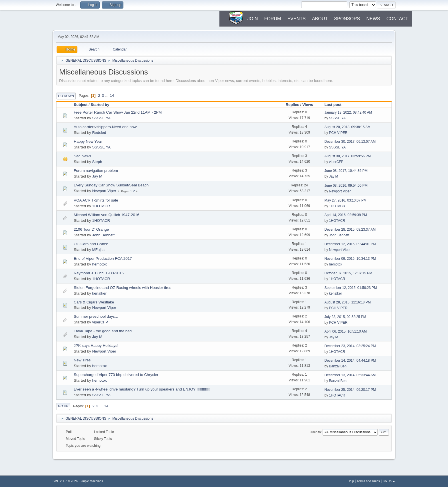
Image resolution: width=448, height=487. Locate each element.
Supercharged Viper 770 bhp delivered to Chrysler (116, 375)
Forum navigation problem (96, 171)
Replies (292, 105)
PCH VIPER (338, 133)
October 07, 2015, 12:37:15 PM (348, 273)
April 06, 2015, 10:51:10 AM (346, 331)
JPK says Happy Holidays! (96, 346)
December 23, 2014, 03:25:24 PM (350, 346)
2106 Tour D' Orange (91, 229)
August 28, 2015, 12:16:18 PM (348, 302)
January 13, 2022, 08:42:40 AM (348, 112)
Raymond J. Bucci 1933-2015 (99, 273)
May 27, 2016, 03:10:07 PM (346, 200)
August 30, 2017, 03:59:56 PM (348, 156)
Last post (336, 105)
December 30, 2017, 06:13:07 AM (350, 142)
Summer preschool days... (96, 316)
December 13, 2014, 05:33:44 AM (350, 375)
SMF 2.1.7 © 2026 (65, 481)
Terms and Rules (368, 481)
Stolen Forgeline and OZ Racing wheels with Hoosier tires (123, 288)
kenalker (99, 293)
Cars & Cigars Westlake (94, 302)
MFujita (98, 250)
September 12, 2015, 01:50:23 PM (351, 288)
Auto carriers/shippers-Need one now (105, 127)
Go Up (63, 406)
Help (351, 481)
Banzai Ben (338, 366)
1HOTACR (101, 206)
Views (308, 105)
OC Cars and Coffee (91, 244)
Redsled (99, 133)
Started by (100, 105)
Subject (81, 105)
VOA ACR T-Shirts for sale (96, 200)
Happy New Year (88, 141)
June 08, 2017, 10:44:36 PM (346, 171)
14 (112, 95)
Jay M (97, 176)
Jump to (315, 432)
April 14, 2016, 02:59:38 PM (346, 215)
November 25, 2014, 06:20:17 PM (350, 390)
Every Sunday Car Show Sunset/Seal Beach (111, 185)
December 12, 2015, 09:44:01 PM (350, 244)
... (108, 95)
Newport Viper (104, 191)
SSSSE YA (101, 118)
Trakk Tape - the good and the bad (103, 331)
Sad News (82, 156)
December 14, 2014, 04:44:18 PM (350, 361)
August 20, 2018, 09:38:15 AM (348, 127)
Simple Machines (91, 481)
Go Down (66, 96)
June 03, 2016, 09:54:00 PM (346, 186)
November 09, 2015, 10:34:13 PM (350, 259)
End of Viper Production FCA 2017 (103, 258)
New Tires (82, 360)
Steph (97, 162)
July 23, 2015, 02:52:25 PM (345, 317)
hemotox (99, 264)
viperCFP (336, 162)
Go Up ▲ (389, 481)
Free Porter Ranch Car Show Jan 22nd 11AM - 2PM (118, 112)
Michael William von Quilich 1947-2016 (107, 215)
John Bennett (103, 235)
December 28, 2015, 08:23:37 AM (350, 230)
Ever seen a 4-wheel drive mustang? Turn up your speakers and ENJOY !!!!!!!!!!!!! (142, 389)
